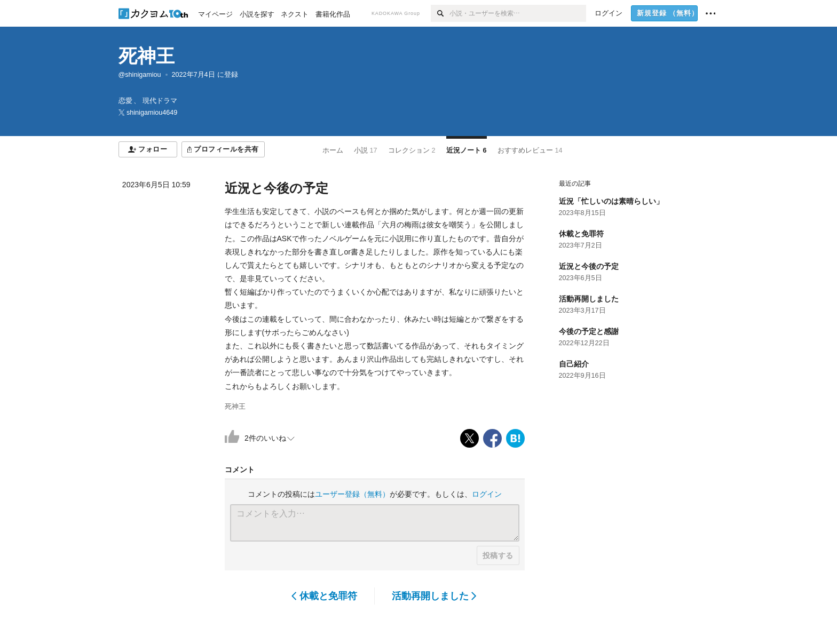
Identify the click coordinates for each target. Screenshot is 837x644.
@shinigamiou (140, 75)
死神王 (147, 56)
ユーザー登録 (352, 494)
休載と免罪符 (324, 596)
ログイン (487, 494)
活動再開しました (434, 596)
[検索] (440, 13)
